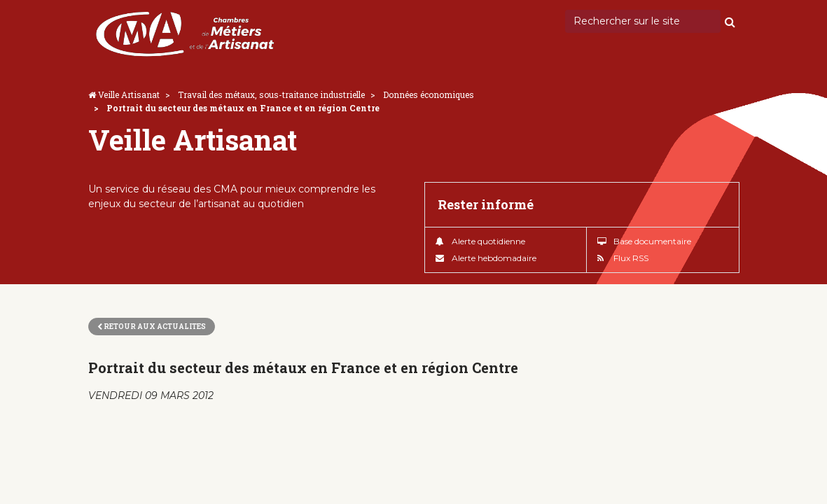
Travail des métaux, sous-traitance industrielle (271, 94)
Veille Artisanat (129, 94)
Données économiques (429, 94)
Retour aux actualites (152, 327)
